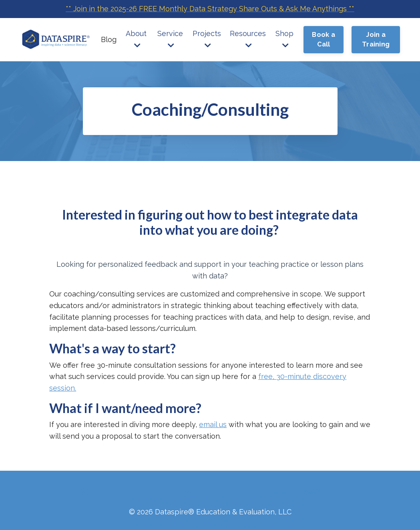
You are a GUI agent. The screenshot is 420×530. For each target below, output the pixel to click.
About (136, 39)
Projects (207, 39)
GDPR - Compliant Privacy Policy (287, 490)
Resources (248, 39)
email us (213, 424)
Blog (109, 39)
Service (170, 39)
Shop (284, 39)
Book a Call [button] (324, 39)
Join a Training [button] (376, 39)
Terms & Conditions (187, 490)
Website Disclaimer (111, 490)
